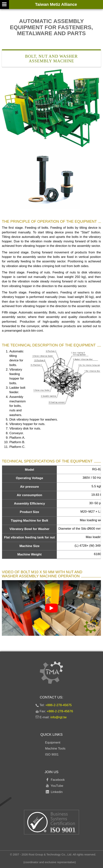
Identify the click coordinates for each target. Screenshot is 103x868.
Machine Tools (55, 749)
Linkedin (56, 792)
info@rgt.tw (59, 717)
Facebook (57, 780)
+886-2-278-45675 (59, 705)
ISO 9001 (52, 754)
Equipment (53, 743)
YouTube (56, 786)
